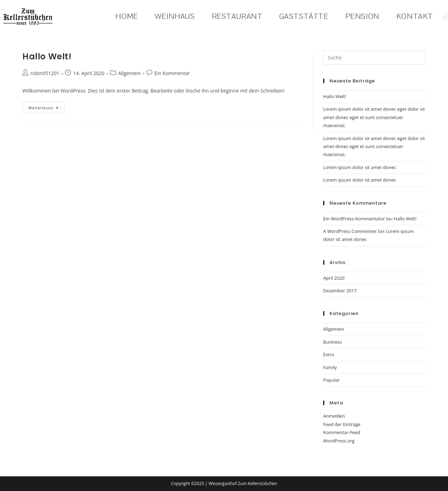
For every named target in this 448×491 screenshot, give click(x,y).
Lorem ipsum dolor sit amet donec (360, 167)
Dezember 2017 (340, 291)
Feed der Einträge (342, 424)
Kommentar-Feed (342, 432)
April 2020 (334, 278)
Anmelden (334, 416)
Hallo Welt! (47, 56)
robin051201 (45, 73)
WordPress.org (339, 441)
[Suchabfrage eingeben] (374, 58)
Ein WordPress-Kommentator (354, 219)
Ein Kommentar (172, 73)
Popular (331, 380)
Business (333, 342)
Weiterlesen (46, 106)
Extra (329, 354)
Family (330, 367)
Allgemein (129, 73)
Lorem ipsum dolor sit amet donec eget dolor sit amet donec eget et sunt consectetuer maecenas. (374, 117)
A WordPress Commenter (350, 231)
